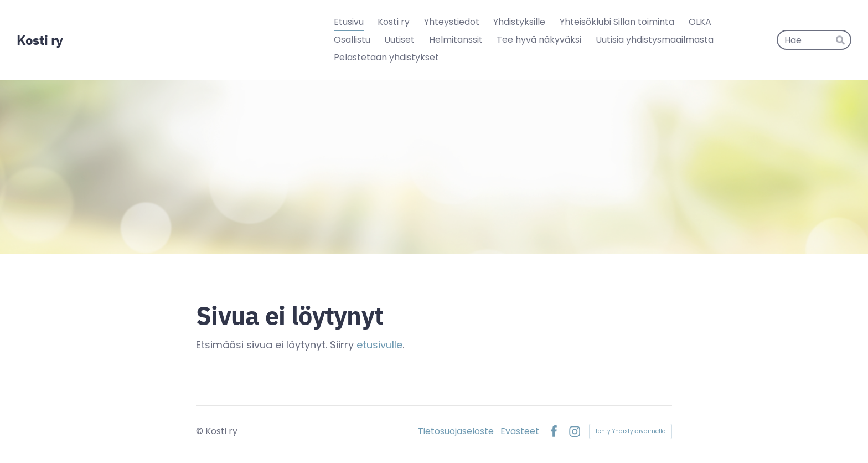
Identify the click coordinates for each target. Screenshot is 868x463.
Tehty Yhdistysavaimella (631, 431)
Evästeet (520, 431)
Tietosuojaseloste (456, 431)
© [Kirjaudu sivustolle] (201, 431)
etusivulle (379, 345)
